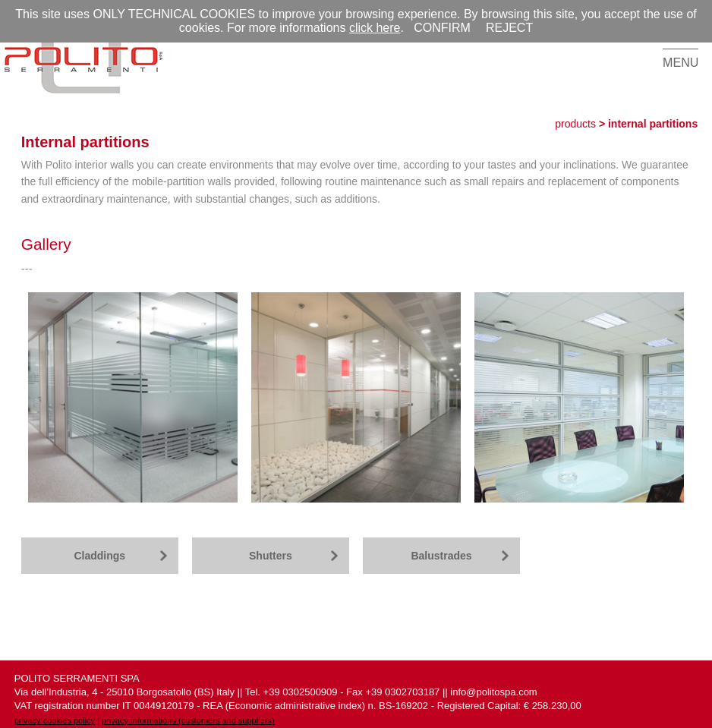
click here (375, 28)
